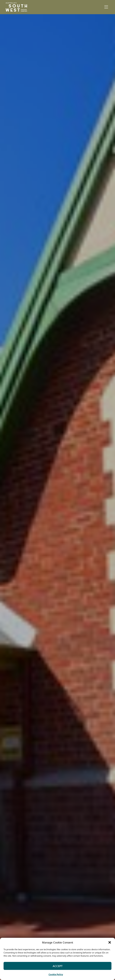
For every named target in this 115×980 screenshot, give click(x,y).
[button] (110, 942)
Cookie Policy (56, 974)
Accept (58, 966)
